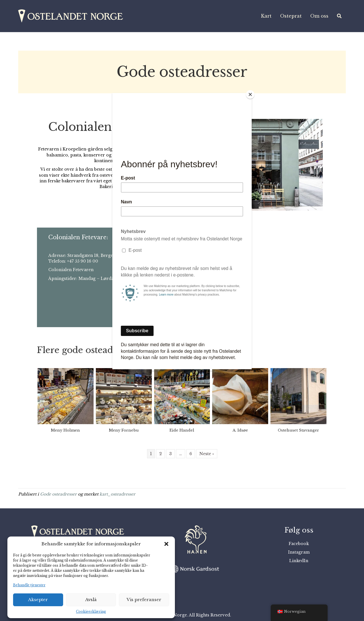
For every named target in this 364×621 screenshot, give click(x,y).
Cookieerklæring (91, 611)
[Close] (250, 94)
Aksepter (38, 600)
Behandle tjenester (29, 585)
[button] (166, 544)
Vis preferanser (144, 600)
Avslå (91, 600)
